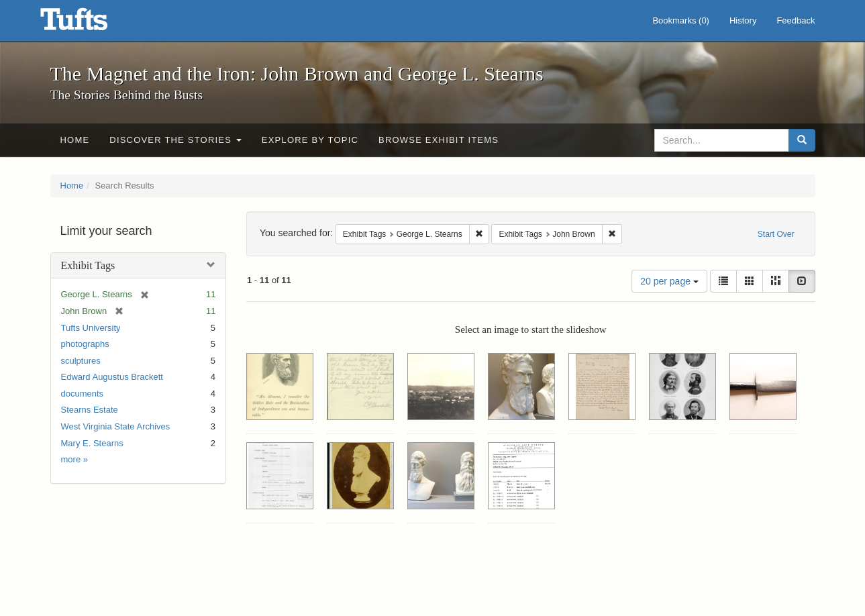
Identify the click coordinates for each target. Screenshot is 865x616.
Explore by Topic (310, 140)
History (743, 20)
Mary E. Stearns (92, 443)
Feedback (796, 20)
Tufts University (91, 328)
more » (74, 459)
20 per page (669, 281)
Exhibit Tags (88, 265)
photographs (85, 344)
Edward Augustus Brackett (112, 377)
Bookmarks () (681, 20)
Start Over (776, 234)
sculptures (81, 361)
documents (83, 394)
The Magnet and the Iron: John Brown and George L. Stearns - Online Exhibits (91, 23)
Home (75, 140)
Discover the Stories (175, 140)
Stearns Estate (90, 410)
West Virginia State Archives (116, 426)
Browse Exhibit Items (439, 140)
